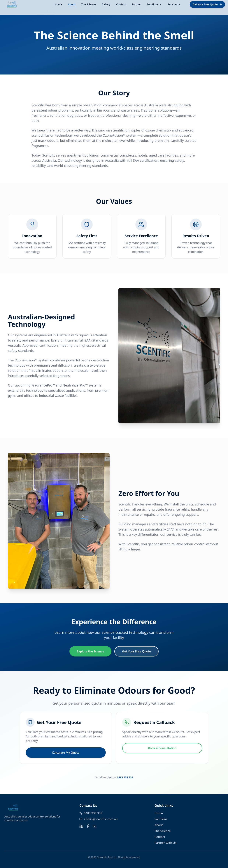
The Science (88, 4)
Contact (121, 4)
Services (174, 4)
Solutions (154, 4)
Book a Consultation (162, 748)
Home (58, 4)
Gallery (106, 4)
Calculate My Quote (66, 753)
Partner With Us (165, 843)
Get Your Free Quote (136, 651)
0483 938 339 (125, 777)
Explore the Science (90, 651)
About (72, 4)
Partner (136, 4)
